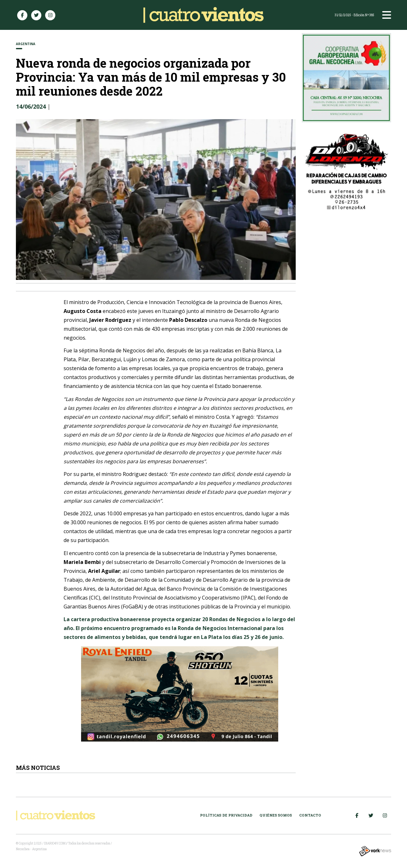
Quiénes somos (276, 815)
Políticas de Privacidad (226, 815)
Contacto (310, 815)
